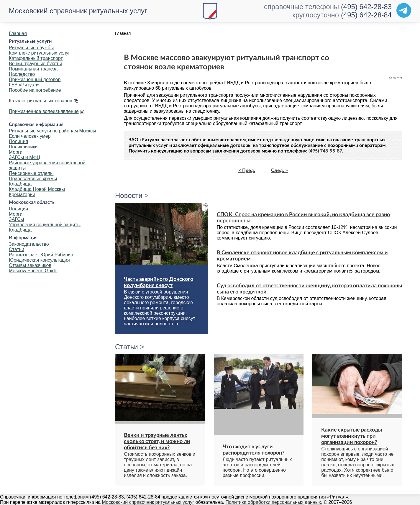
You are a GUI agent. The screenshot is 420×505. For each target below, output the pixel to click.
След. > (279, 170)
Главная (18, 33)
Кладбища (20, 184)
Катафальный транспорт (36, 58)
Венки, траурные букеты (35, 64)
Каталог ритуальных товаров (41, 101)
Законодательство (29, 244)
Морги (16, 152)
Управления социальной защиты (45, 225)
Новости (129, 195)
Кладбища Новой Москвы (37, 189)
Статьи (17, 249)
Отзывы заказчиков (30, 265)
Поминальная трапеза (33, 69)
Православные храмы (33, 179)
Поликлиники (23, 147)
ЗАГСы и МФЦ (24, 157)
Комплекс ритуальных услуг (39, 53)
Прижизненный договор (35, 79)
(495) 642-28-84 (366, 15)
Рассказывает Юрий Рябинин (41, 255)
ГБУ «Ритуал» (24, 85)
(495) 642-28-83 (366, 7)
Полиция (18, 141)
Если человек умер (30, 136)
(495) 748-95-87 (325, 151)
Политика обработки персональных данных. (274, 502)
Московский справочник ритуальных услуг (78, 11)
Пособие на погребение (35, 90)
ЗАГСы (16, 219)
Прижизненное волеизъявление (44, 111)
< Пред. (247, 170)
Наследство (22, 74)
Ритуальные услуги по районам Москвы (52, 131)
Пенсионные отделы (31, 173)
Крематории (22, 195)
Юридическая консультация (39, 260)
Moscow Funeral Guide (33, 271)
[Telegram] (404, 10)
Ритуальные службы (31, 48)
